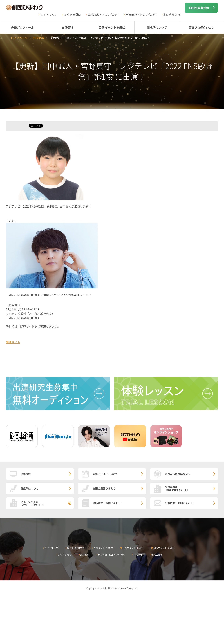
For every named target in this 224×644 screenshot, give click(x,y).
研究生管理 (157, 554)
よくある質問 (73, 14)
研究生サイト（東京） (133, 548)
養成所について (157, 27)
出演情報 (67, 27)
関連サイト (13, 342)
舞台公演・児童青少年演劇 (111, 554)
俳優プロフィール (22, 27)
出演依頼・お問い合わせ (141, 14)
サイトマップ (49, 14)
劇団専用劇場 (172, 14)
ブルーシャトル (47, 503)
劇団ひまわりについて (178, 474)
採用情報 (138, 554)
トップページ (19, 38)
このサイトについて (104, 548)
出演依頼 (85, 554)
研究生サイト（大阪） (165, 548)
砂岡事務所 (192, 488)
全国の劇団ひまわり (104, 488)
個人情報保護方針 (76, 548)
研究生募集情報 (199, 8)
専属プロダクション (202, 27)
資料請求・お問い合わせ (103, 14)
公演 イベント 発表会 (112, 27)
